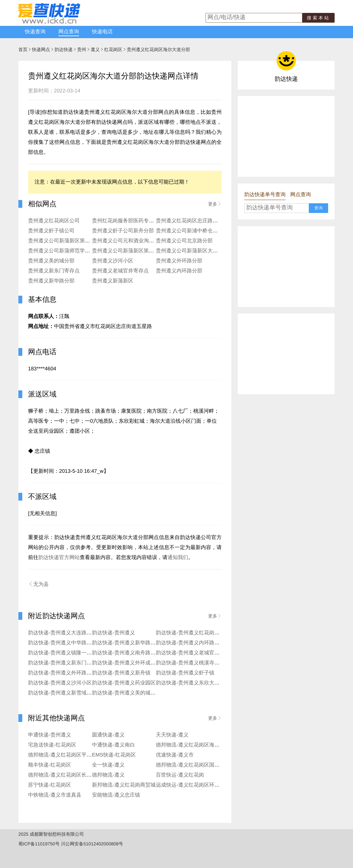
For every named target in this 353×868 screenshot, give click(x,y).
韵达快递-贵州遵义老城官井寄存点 (195, 653)
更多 (215, 204)
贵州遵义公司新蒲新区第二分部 (64, 241)
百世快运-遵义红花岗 (180, 775)
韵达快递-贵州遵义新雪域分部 (62, 693)
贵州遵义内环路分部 (179, 271)
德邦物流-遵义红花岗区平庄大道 (65, 755)
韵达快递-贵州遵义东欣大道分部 (193, 683)
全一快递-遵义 (108, 765)
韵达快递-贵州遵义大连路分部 (62, 633)
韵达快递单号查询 (265, 195)
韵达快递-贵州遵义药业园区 (124, 683)
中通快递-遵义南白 (113, 745)
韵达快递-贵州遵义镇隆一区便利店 (68, 653)
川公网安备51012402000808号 (92, 844)
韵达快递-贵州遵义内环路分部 (190, 643)
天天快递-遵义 (172, 735)
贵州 (82, 49)
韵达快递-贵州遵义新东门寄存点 (65, 663)
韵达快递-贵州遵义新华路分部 (126, 643)
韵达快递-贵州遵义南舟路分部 (126, 653)
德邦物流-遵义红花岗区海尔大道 (193, 745)
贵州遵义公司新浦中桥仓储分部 (192, 231)
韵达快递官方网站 (59, 558)
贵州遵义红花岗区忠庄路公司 (189, 221)
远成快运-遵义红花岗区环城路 (190, 785)
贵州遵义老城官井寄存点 (120, 271)
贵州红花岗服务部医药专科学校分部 (133, 221)
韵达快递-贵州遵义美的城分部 (126, 693)
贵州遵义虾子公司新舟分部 (123, 231)
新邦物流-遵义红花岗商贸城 (124, 785)
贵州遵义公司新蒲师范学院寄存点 (67, 251)
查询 (318, 208)
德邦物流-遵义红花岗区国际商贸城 (195, 765)
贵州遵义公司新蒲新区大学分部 (192, 251)
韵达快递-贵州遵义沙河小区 (60, 683)
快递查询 (35, 32)
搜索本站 (318, 18)
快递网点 (41, 49)
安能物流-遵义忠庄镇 (116, 795)
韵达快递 (64, 49)
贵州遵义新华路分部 (51, 281)
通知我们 (178, 558)
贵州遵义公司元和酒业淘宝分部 (128, 241)
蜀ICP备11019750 (37, 844)
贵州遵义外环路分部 (179, 261)
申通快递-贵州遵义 (50, 735)
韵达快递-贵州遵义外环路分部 (62, 673)
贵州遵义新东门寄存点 (54, 271)
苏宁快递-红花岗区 (50, 785)
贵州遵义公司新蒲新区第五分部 (128, 251)
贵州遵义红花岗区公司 (54, 221)
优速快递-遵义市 (175, 755)
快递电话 (102, 32)
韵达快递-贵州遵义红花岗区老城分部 (198, 633)
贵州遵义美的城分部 (51, 261)
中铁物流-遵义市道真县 (55, 795)
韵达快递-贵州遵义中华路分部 (62, 643)
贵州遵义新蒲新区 (113, 281)
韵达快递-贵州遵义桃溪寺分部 (190, 663)
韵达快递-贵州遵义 (113, 633)
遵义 (95, 49)
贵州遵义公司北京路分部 (184, 241)
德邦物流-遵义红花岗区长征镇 (62, 775)
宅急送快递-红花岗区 (52, 745)
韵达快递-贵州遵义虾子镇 (185, 673)
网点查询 (69, 32)
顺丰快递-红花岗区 (50, 765)
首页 (23, 49)
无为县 (38, 584)
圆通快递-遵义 (108, 735)
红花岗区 (113, 49)
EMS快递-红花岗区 (114, 755)
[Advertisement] (286, 136)
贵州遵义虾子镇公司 (51, 231)
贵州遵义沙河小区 (113, 261)
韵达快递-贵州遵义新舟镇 (121, 673)
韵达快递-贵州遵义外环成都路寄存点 (134, 663)
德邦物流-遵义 (108, 775)
